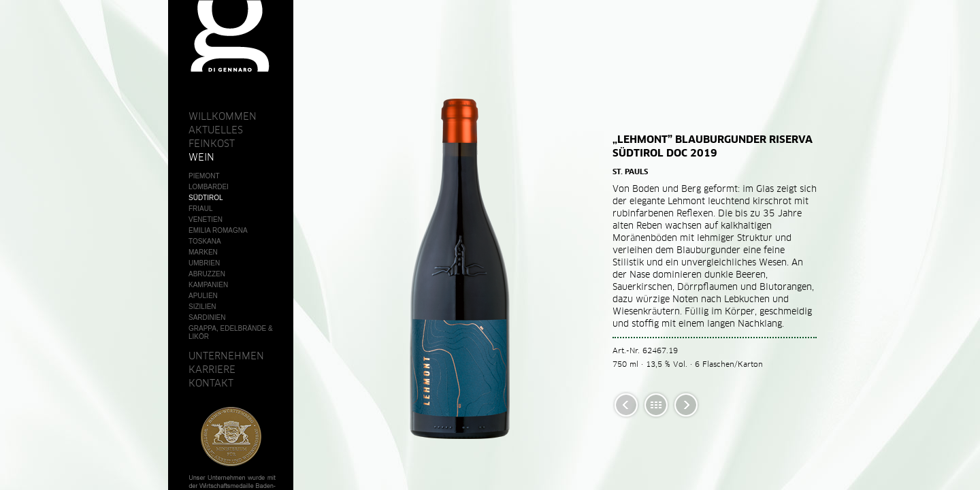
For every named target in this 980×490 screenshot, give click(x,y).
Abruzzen (207, 274)
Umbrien (204, 263)
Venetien (206, 219)
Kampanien (208, 285)
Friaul (201, 209)
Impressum (209, 455)
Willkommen (223, 116)
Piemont (204, 176)
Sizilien (202, 307)
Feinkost (212, 144)
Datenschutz (213, 467)
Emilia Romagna (218, 230)
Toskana (205, 241)
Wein (201, 157)
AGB (196, 442)
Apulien (203, 296)
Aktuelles (216, 130)
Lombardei (209, 187)
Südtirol (206, 198)
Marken (203, 252)
